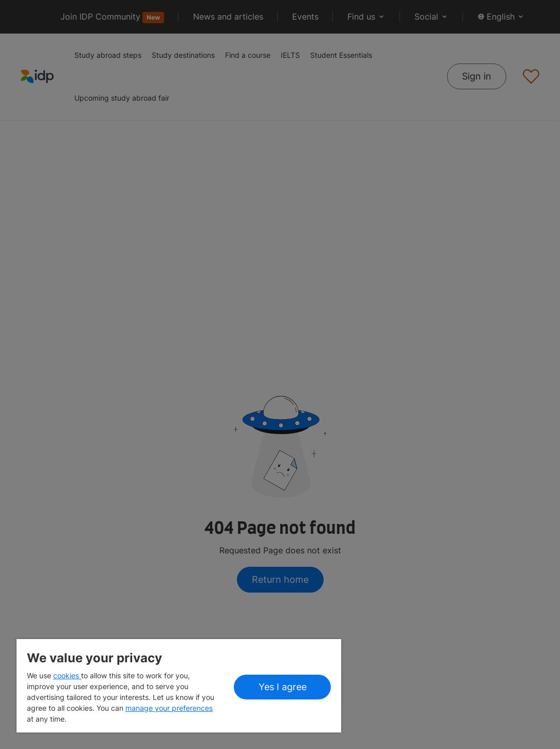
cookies (67, 675)
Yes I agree (283, 687)
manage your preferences (169, 708)
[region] (179, 686)
